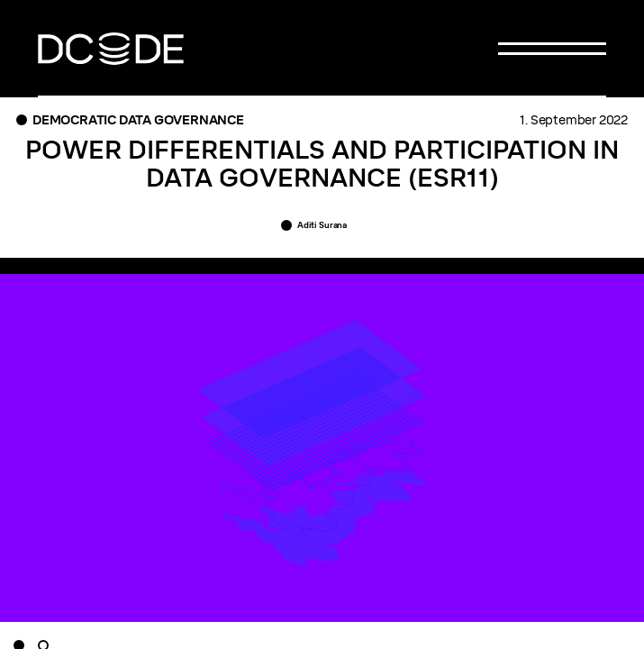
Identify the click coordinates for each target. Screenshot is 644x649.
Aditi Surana (322, 225)
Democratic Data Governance (138, 120)
